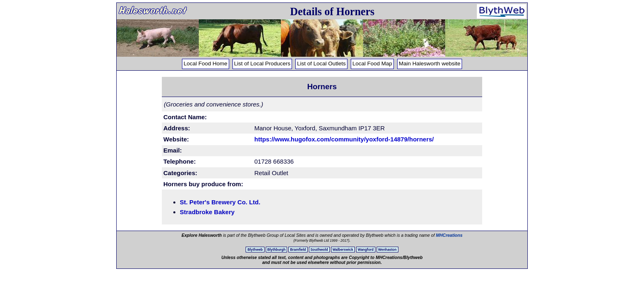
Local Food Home (206, 64)
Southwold (319, 250)
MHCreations (449, 235)
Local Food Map (372, 64)
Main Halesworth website (430, 64)
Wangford (366, 250)
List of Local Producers (262, 64)
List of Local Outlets (321, 64)
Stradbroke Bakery (207, 212)
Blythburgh (277, 250)
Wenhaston (388, 250)
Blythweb (255, 250)
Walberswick (343, 250)
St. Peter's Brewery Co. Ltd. (220, 202)
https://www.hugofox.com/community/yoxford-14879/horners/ (344, 139)
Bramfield (298, 250)
